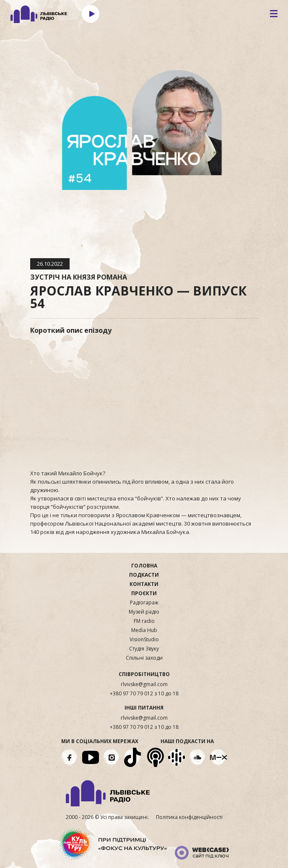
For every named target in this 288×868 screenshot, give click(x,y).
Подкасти (144, 575)
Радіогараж (144, 603)
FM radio (144, 621)
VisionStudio (144, 640)
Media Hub (144, 630)
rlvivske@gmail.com (144, 684)
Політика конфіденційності (189, 817)
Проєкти (144, 593)
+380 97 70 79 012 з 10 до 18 (144, 694)
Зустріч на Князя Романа (79, 277)
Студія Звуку (144, 649)
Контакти (144, 584)
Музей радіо (144, 612)
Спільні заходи (144, 658)
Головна (144, 566)
